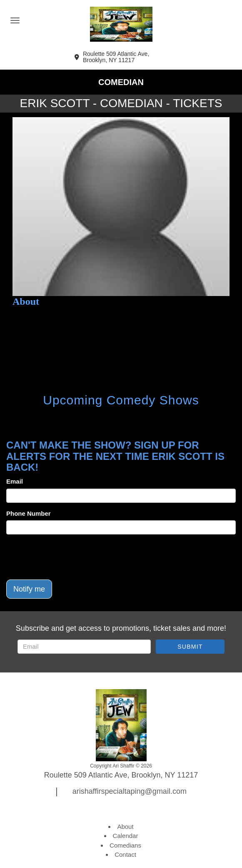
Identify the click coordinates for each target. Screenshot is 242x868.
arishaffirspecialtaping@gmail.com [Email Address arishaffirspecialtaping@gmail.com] (130, 791)
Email (15, 481)
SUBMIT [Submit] (190, 647)
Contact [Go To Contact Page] (125, 854)
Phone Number (29, 513)
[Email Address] (84, 647)
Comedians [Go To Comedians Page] (125, 845)
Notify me (29, 589)
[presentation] (70, 557)
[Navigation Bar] (15, 20)
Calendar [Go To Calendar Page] (126, 836)
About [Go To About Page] (125, 827)
